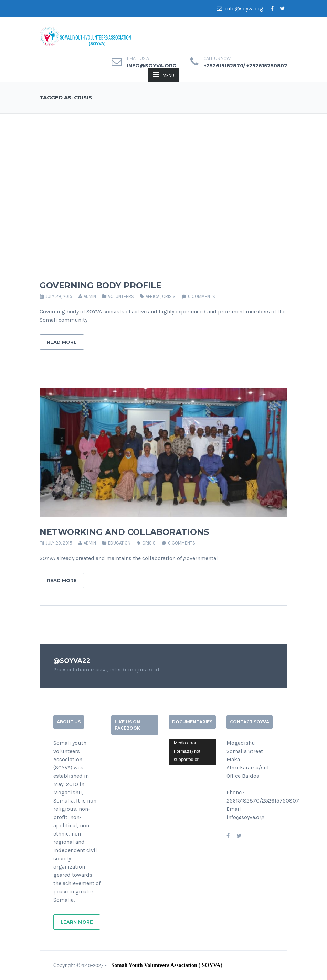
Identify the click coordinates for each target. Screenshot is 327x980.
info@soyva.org (240, 8)
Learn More (77, 922)
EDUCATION (119, 543)
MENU (164, 74)
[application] (192, 752)
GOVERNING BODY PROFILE (101, 285)
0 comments (202, 296)
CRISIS (169, 296)
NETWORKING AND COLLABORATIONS (124, 532)
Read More (62, 342)
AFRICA (152, 296)
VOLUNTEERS (121, 296)
